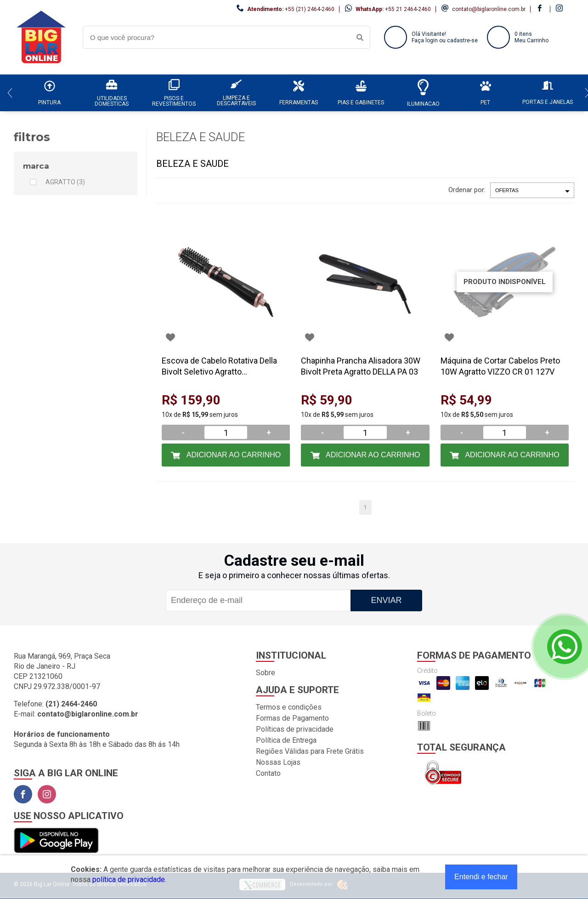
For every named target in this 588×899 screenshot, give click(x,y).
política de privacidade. (129, 879)
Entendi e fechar (481, 877)
